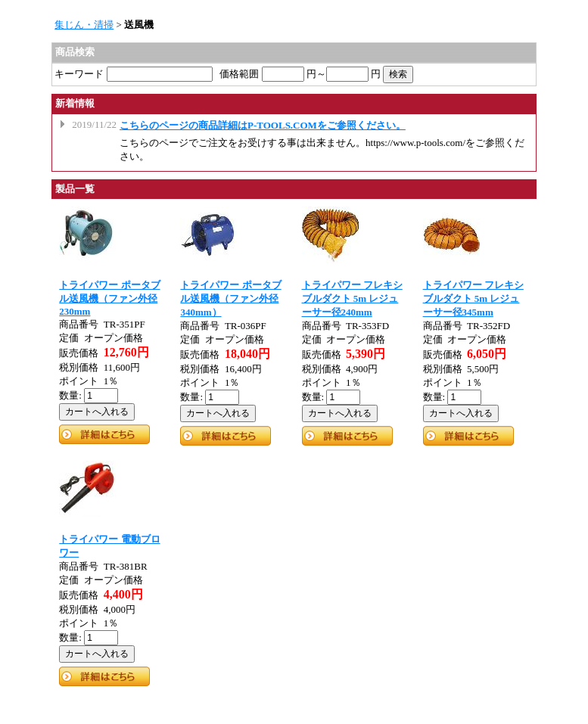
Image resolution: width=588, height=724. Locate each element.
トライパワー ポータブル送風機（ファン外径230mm (109, 298)
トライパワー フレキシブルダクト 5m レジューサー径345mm (473, 298)
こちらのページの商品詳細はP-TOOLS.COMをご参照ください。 (263, 125)
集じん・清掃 (84, 25)
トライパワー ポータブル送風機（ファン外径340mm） (230, 298)
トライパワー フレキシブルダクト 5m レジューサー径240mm (352, 298)
